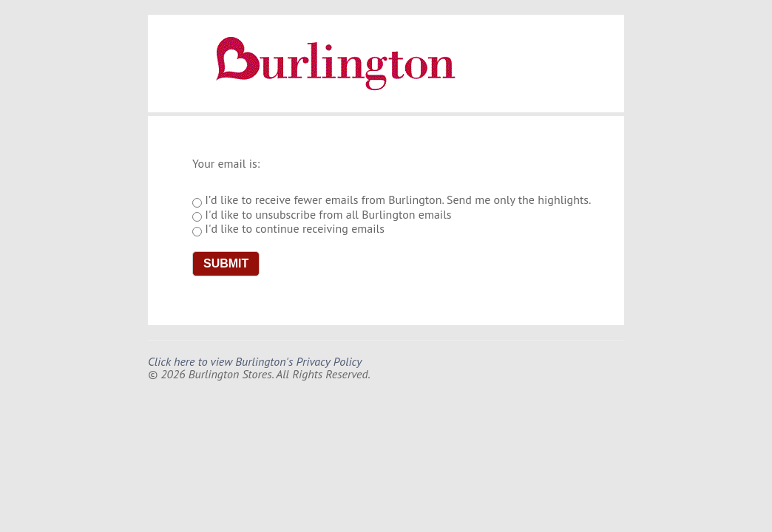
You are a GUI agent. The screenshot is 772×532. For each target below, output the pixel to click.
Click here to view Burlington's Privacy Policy (255, 361)
